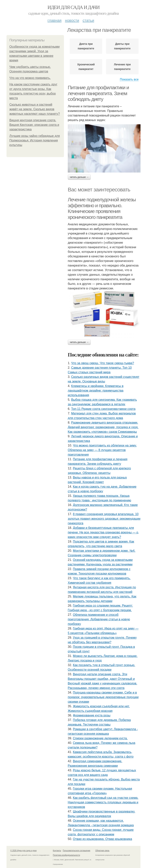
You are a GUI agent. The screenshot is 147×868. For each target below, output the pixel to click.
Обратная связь (102, 851)
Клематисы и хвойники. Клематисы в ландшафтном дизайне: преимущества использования (96, 391)
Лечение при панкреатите (122, 67)
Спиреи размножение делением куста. (100, 738)
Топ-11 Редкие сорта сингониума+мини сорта (103, 409)
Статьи (88, 20)
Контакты (57, 851)
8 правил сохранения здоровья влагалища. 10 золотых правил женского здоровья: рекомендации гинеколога (104, 519)
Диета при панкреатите (86, 46)
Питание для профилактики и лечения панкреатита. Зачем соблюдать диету (98, 93)
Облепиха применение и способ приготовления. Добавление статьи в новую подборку (99, 619)
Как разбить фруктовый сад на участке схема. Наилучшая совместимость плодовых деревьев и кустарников (103, 802)
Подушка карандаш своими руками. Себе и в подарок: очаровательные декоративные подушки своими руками (103, 697)
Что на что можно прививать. (30, 78)
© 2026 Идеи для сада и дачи (23, 851)
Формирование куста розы (92, 715)
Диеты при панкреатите (122, 46)
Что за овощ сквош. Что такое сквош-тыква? (103, 363)
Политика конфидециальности (66, 855)
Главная (54, 20)
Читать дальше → (79, 177)
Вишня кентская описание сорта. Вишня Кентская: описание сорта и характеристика (34, 125)
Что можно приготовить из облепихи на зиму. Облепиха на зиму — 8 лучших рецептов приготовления (102, 450)
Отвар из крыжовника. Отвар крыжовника (102, 839)
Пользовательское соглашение (77, 851)
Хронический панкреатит (86, 67)
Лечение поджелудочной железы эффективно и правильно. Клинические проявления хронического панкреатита (102, 208)
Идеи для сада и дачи (73, 7)
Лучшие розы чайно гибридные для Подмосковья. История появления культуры (35, 140)
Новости (72, 20)
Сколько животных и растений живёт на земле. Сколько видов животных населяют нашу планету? (35, 109)
